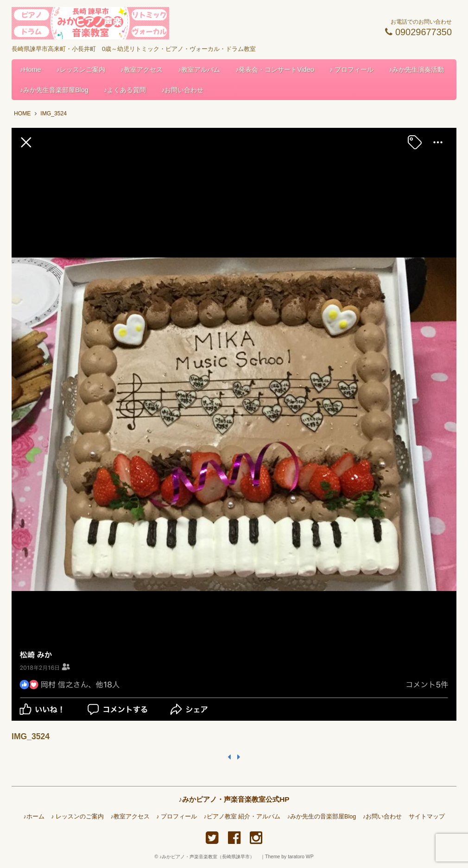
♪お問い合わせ (182, 90)
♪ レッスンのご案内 (77, 817)
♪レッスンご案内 (81, 69)
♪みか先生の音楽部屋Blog (322, 817)
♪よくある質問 (125, 90)
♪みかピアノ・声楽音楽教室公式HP (234, 799)
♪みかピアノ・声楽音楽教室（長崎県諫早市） (209, 857)
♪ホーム (34, 817)
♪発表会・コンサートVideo (275, 69)
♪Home (31, 69)
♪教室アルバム (199, 69)
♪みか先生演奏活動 (416, 69)
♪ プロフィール (351, 69)
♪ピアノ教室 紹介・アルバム (242, 817)
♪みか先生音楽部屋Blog (54, 90)
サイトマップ (427, 817)
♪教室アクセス (142, 69)
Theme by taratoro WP (289, 857)
